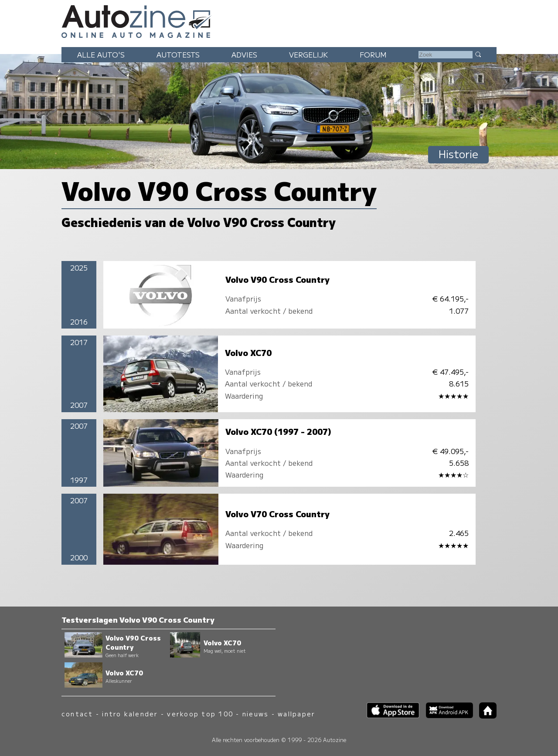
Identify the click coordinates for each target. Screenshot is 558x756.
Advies (244, 54)
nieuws (255, 714)
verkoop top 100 (200, 714)
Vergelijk (308, 54)
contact (77, 714)
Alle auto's (101, 54)
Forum (373, 54)
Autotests (178, 54)
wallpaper (296, 714)
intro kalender (130, 714)
